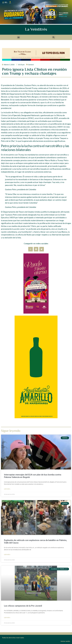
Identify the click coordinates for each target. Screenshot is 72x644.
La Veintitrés (36, 30)
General (31, 65)
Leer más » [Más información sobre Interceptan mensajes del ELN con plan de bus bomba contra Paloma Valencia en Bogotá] (7, 489)
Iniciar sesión (65, 641)
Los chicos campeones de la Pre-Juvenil (23, 606)
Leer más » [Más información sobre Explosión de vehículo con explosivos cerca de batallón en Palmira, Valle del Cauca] (7, 555)
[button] (19, 37)
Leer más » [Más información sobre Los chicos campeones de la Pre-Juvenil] (7, 618)
